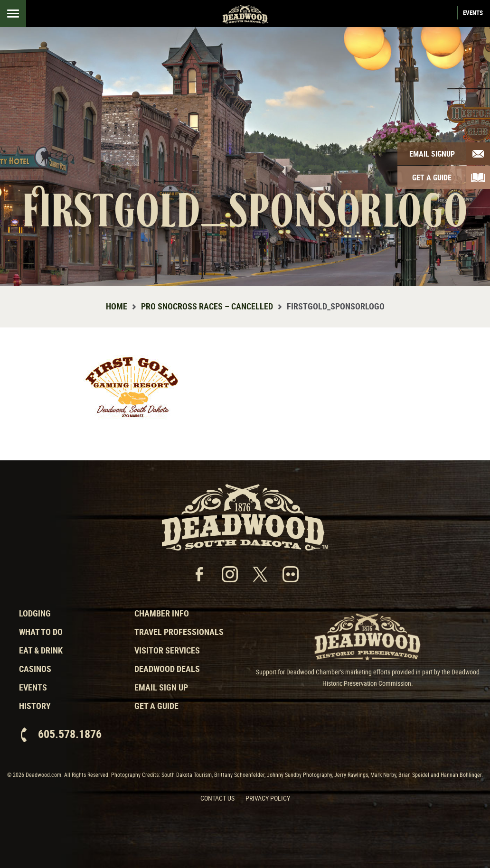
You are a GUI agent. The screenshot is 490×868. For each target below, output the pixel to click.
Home (117, 306)
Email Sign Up (161, 687)
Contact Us (217, 798)
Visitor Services (167, 650)
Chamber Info (162, 613)
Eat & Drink (41, 650)
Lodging (35, 613)
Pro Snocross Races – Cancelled (207, 306)
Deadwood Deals (167, 669)
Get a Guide (156, 706)
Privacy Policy (268, 798)
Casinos (35, 669)
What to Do (41, 632)
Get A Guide (432, 177)
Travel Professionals (179, 632)
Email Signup (432, 154)
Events (473, 13)
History (35, 706)
